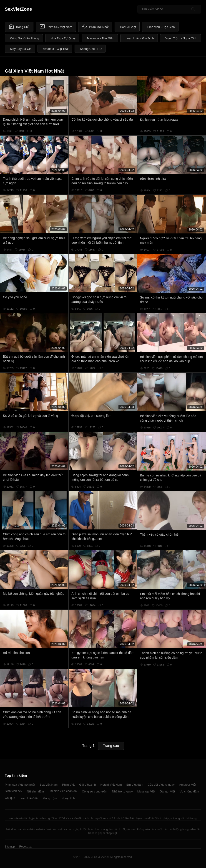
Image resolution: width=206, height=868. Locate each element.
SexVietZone (18, 9)
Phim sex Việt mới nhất (20, 785)
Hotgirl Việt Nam (111, 785)
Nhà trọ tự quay (122, 791)
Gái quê (10, 798)
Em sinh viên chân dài (63, 791)
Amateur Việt (188, 785)
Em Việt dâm (135, 785)
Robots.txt (25, 847)
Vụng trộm (50, 798)
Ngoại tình (68, 798)
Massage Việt (146, 791)
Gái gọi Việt (167, 791)
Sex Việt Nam (49, 785)
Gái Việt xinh (87, 785)
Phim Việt (68, 785)
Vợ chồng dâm (189, 791)
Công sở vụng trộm (95, 791)
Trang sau (111, 746)
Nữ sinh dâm (35, 791)
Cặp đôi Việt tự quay (161, 785)
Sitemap (10, 847)
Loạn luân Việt (29, 798)
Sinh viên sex (14, 791)
